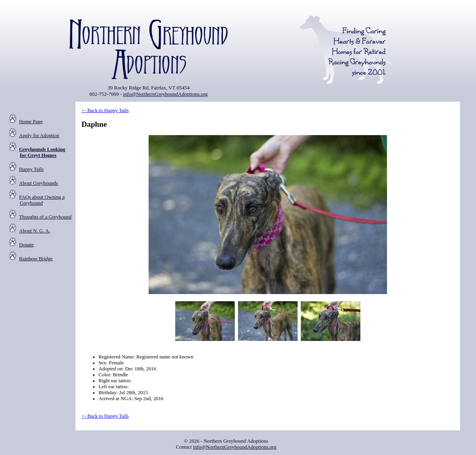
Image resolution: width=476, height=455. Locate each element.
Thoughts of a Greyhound (45, 217)
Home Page (31, 122)
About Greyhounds (39, 183)
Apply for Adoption (39, 136)
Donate (26, 245)
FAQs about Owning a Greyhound (42, 200)
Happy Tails (31, 169)
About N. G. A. (35, 231)
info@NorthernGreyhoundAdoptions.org (165, 94)
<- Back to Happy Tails (105, 110)
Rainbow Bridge (36, 259)
